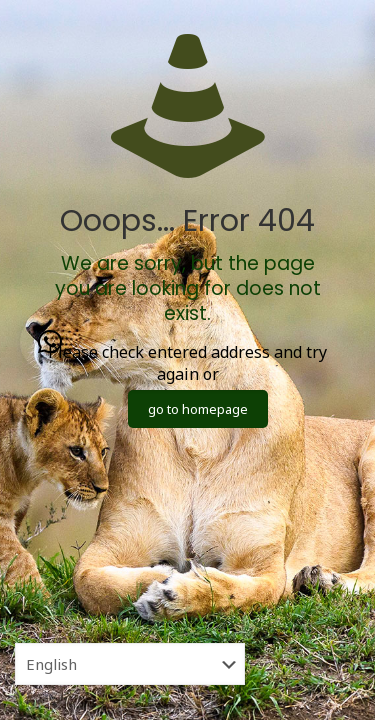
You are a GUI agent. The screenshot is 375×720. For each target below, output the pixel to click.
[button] (50, 342)
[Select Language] (130, 664)
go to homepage (198, 409)
